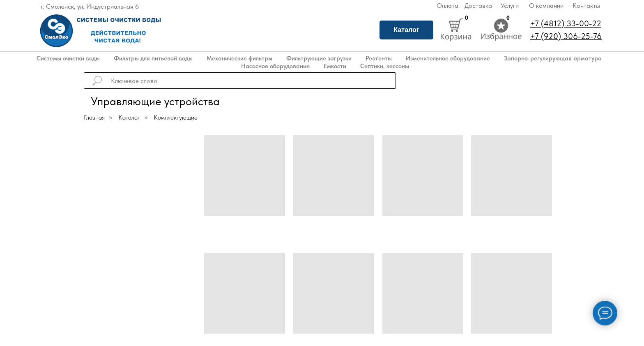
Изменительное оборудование (448, 58)
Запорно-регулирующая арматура (553, 58)
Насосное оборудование (275, 66)
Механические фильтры (239, 58)
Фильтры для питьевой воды (153, 58)
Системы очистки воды (68, 58)
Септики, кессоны (385, 66)
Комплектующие (176, 117)
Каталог (407, 30)
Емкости (335, 66)
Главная (94, 117)
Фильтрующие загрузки (319, 58)
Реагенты (379, 58)
